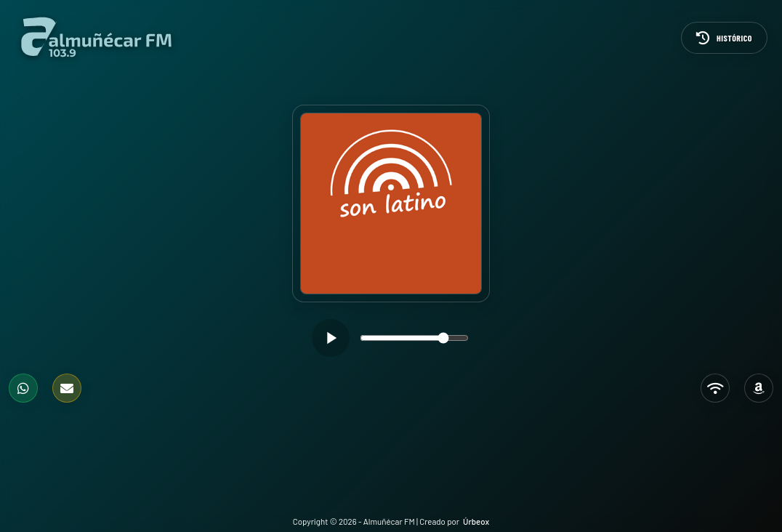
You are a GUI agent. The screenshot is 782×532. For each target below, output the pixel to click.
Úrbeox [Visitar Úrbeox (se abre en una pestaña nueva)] (476, 521)
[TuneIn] (715, 388)
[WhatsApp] (23, 388)
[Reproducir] (331, 338)
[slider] (414, 338)
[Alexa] (759, 388)
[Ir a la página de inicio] (96, 38)
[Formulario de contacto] (67, 388)
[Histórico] (724, 38)
